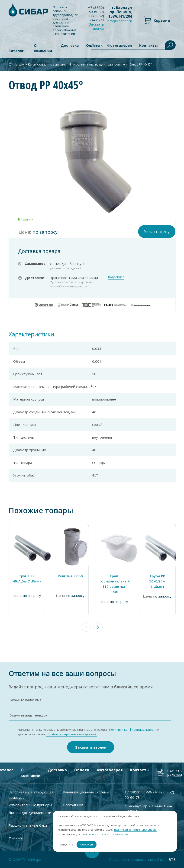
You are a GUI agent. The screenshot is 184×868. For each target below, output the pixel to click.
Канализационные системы (47, 64)
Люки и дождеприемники (30, 812)
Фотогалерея (110, 770)
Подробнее (116, 277)
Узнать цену (157, 231)
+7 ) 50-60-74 (96, 10)
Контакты (140, 770)
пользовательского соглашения (108, 834)
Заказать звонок (96, 26)
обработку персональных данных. (71, 734)
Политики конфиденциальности (133, 730)
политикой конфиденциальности (134, 830)
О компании (43, 48)
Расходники (73, 805)
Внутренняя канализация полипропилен (98, 64)
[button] (98, 627)
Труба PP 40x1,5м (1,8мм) (27, 579)
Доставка (70, 45)
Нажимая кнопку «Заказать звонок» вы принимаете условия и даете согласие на (89, 732)
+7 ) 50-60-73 (96, 18)
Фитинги (16, 838)
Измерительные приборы (30, 805)
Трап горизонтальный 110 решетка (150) (114, 584)
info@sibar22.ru (119, 21)
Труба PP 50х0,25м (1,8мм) (157, 581)
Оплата (82, 770)
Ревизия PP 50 (70, 576)
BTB (172, 859)
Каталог (16, 51)
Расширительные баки (28, 825)
